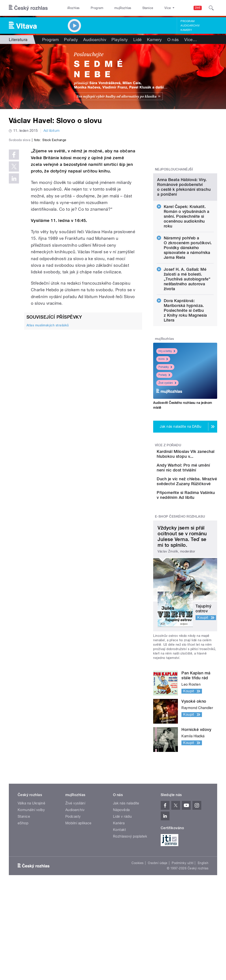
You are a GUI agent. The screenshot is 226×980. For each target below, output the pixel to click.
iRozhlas (71, 8)
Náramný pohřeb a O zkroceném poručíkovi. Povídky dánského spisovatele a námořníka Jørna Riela (188, 284)
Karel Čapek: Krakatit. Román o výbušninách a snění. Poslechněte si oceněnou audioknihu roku (187, 252)
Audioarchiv (190, 26)
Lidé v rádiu (122, 888)
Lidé (137, 40)
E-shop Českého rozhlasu (180, 588)
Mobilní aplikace (78, 895)
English (203, 935)
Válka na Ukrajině (31, 875)
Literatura (18, 40)
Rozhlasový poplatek (130, 908)
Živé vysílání (167, 419)
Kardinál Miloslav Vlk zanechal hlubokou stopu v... (198, 495)
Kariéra (119, 895)
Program (90, 8)
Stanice (132, 8)
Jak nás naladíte (126, 875)
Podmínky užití (183, 935)
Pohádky (165, 403)
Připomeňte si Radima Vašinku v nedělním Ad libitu (197, 562)
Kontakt (119, 901)
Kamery (186, 30)
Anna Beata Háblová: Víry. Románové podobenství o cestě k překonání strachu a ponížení (184, 223)
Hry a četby (167, 387)
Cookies (137, 935)
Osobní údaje (158, 935)
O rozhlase (152, 8)
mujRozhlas (112, 8)
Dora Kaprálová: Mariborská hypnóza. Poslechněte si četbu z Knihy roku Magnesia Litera (185, 346)
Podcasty (73, 888)
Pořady (71, 40)
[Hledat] (211, 8)
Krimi (163, 395)
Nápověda (121, 881)
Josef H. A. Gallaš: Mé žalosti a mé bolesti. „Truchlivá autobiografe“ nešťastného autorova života (187, 315)
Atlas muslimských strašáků (48, 400)
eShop (23, 895)
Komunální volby (31, 881)
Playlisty (120, 40)
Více (191, 40)
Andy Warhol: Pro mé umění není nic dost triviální (199, 516)
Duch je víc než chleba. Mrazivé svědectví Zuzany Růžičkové (198, 538)
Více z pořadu (168, 481)
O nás (173, 40)
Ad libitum (52, 131)
